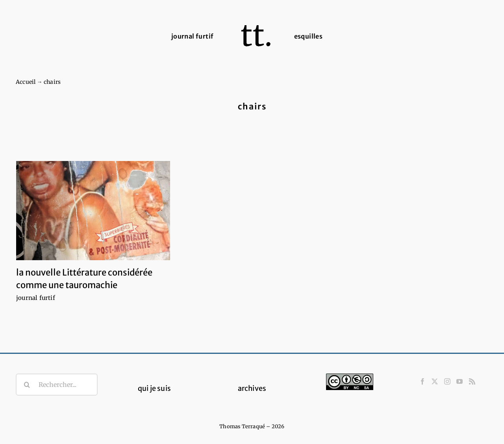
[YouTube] (460, 381)
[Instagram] (447, 381)
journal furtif (36, 298)
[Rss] (472, 381)
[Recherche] (27, 385)
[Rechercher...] (57, 385)
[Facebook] (422, 381)
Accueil (26, 82)
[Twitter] (435, 381)
